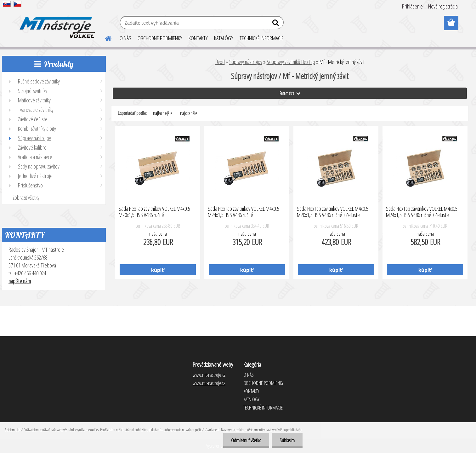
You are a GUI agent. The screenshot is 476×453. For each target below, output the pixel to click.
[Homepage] (105, 37)
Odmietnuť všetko (246, 440)
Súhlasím (287, 440)
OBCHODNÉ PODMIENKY (160, 38)
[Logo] (56, 23)
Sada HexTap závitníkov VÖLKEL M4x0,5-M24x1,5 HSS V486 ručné (244, 212)
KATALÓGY (224, 38)
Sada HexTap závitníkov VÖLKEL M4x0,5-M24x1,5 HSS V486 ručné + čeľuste (422, 212)
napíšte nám (20, 281)
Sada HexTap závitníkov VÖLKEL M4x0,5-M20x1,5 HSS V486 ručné (155, 212)
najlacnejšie (163, 113)
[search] (276, 24)
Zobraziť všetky (26, 198)
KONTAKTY (198, 38)
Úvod (220, 62)
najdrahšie (189, 113)
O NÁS (125, 38)
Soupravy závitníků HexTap (291, 62)
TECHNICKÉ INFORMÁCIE (262, 38)
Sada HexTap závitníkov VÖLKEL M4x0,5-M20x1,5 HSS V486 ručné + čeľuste (333, 212)
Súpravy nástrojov (246, 62)
